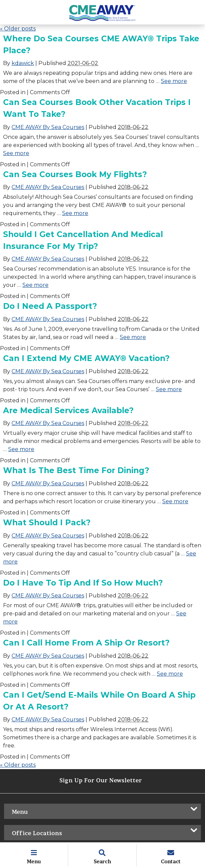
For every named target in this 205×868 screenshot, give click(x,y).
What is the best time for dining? (76, 470)
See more (174, 81)
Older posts (18, 29)
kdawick (23, 63)
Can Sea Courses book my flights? (75, 174)
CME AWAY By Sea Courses (48, 127)
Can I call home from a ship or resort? (86, 643)
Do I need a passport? (50, 306)
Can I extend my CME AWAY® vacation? (86, 358)
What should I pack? (47, 523)
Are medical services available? (68, 410)
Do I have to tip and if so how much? (83, 583)
